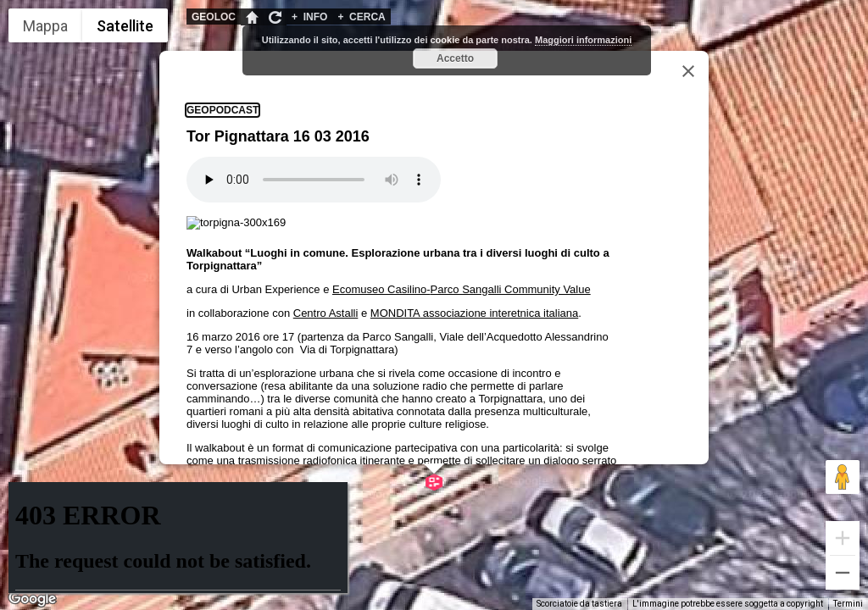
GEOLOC (214, 17)
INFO (309, 17)
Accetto (455, 58)
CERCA (361, 17)
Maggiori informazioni (583, 40)
